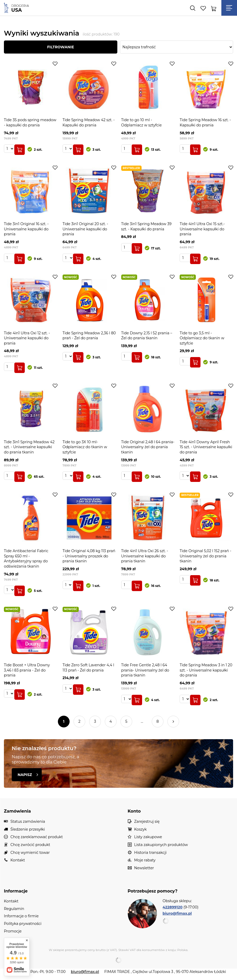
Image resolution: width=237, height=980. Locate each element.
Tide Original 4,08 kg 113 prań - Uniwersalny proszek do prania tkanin (89, 556)
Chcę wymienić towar (30, 853)
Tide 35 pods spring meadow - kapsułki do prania (30, 122)
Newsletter (144, 868)
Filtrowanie (61, 47)
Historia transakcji (150, 853)
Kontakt (18, 860)
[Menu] (229, 8)
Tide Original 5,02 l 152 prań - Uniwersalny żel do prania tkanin (205, 556)
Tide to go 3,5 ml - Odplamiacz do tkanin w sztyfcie (202, 338)
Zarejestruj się (147, 822)
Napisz (28, 775)
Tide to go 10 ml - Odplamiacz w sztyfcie (142, 122)
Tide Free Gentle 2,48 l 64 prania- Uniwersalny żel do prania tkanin (145, 670)
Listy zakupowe (148, 837)
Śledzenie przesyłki (28, 829)
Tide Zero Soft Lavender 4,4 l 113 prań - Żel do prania (88, 668)
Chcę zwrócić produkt (30, 845)
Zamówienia (17, 811)
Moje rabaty (145, 860)
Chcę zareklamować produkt (37, 837)
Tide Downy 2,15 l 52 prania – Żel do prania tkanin (147, 336)
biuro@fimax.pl (177, 913)
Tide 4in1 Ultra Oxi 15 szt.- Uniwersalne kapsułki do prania (202, 229)
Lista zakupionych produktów (161, 845)
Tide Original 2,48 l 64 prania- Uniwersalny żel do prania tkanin (148, 447)
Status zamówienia (28, 822)
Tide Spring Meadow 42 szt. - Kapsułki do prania (89, 122)
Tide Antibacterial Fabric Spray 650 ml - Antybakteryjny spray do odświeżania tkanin (26, 559)
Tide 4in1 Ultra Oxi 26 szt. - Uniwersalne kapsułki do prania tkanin (145, 556)
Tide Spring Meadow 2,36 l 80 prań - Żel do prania (89, 336)
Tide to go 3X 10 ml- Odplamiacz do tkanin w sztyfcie (85, 447)
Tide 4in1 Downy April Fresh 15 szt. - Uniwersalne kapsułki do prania (206, 447)
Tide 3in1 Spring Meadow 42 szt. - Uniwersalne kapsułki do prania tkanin (29, 447)
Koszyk (141, 829)
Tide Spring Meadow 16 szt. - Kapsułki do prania (205, 122)
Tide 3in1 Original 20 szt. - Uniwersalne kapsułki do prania (85, 229)
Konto (134, 811)
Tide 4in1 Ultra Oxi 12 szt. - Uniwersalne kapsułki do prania (27, 338)
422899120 (173, 907)
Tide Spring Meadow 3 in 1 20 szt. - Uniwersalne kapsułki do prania (206, 670)
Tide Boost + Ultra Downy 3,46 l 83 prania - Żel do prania (27, 670)
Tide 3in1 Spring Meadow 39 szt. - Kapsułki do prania (146, 226)
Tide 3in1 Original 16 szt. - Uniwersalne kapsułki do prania (26, 229)
